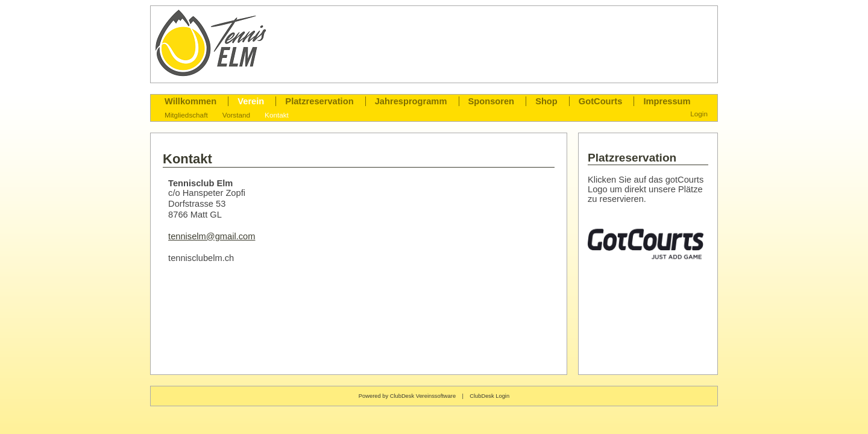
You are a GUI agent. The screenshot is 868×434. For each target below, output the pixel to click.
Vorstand (236, 115)
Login (699, 114)
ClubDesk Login (489, 396)
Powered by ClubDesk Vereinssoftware (407, 396)
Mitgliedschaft (186, 115)
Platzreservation (319, 101)
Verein (251, 101)
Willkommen (190, 101)
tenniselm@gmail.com (212, 236)
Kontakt (277, 115)
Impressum (667, 101)
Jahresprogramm (411, 101)
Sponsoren (492, 101)
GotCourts (600, 101)
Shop (546, 101)
